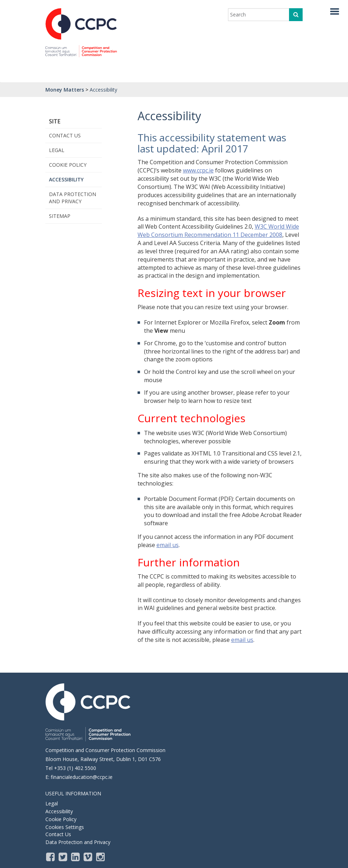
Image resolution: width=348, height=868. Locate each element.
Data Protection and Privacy (73, 198)
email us (168, 545)
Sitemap (60, 216)
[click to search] (296, 15)
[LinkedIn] (76, 857)
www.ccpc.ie (198, 170)
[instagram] (101, 857)
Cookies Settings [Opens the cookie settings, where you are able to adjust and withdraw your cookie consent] (65, 827)
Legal (57, 150)
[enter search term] (261, 15)
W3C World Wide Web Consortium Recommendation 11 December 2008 (218, 231)
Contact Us (65, 135)
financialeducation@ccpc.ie (82, 777)
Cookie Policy (68, 165)
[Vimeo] (88, 857)
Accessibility (66, 179)
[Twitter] (63, 857)
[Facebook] (51, 857)
